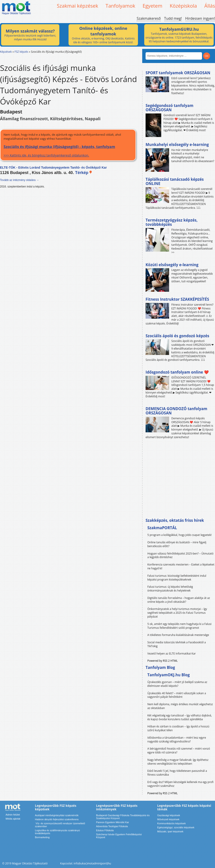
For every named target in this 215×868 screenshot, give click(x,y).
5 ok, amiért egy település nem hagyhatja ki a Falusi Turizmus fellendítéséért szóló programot (179, 626)
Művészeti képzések (168, 819)
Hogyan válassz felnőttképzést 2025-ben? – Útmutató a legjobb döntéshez (180, 555)
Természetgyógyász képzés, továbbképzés (172, 222)
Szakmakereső (149, 18)
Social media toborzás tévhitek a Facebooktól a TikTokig (177, 644)
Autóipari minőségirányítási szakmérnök (57, 815)
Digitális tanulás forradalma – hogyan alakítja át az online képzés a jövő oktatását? (179, 600)
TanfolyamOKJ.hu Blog (169, 675)
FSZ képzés (21, 52)
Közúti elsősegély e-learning (172, 265)
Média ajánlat (13, 819)
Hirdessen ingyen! (200, 18)
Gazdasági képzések (169, 815)
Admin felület (13, 815)
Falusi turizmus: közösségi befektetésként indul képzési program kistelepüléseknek (177, 578)
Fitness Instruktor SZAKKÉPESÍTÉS (177, 299)
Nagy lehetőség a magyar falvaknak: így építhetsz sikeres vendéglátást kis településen (178, 762)
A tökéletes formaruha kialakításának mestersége (178, 635)
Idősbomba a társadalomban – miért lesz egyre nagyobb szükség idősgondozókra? (177, 740)
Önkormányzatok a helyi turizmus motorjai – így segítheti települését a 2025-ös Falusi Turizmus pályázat (177, 613)
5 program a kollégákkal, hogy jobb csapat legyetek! (180, 535)
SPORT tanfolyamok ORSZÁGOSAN (178, 73)
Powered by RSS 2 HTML (162, 661)
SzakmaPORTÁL (162, 528)
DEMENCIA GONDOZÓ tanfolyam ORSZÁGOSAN (176, 411)
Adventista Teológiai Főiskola (112, 826)
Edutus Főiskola (105, 830)
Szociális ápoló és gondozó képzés (177, 336)
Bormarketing (42, 837)
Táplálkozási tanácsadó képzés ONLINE (175, 182)
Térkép (84, 173)
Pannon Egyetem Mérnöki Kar (113, 822)
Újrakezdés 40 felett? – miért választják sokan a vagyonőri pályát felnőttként (177, 695)
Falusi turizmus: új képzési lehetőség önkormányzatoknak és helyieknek (170, 589)
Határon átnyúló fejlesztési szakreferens (57, 819)
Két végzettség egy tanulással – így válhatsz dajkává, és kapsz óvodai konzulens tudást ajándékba (180, 717)
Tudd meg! (173, 18)
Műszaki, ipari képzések (170, 831)
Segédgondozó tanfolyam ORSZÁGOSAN (169, 108)
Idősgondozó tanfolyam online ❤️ (177, 372)
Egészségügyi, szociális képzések (176, 827)
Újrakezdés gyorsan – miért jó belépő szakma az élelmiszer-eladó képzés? (177, 684)
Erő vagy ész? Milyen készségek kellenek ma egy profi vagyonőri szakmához (180, 784)
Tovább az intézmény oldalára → (19, 180)
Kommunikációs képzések (171, 823)
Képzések (6, 52)
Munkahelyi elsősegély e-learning (177, 145)
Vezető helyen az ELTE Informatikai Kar (172, 654)
